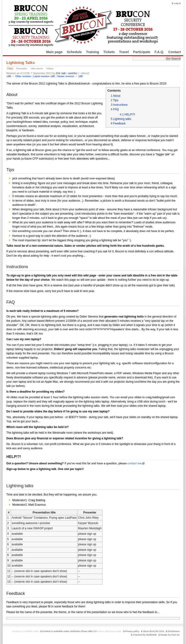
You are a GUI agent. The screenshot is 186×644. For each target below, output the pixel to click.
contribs (72, 73)
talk (64, 73)
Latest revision (41, 76)
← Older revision (21, 76)
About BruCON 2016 (154, 631)
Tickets (109, 52)
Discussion (22, 68)
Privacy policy (132, 631)
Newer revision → (67, 76)
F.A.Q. (159, 52)
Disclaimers (174, 631)
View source (37, 68)
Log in (177, 3)
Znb (58, 73)
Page (10, 68)
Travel (124, 52)
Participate (142, 52)
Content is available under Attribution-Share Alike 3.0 (70, 631)
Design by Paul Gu (170, 635)
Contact (175, 52)
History (50, 68)
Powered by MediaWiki (145, 635)
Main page (54, 52)
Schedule (74, 52)
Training (93, 52)
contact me (134, 463)
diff (9, 76)
